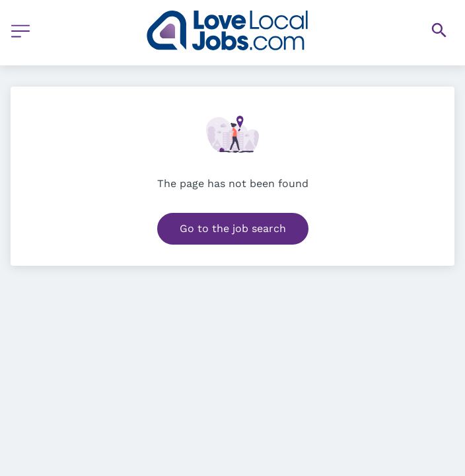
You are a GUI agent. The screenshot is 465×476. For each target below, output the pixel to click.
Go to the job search (233, 228)
